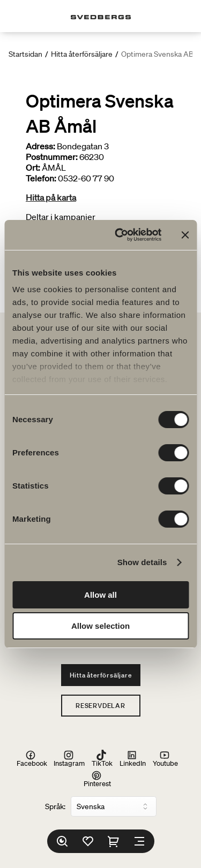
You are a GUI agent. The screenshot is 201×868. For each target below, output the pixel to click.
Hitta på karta (51, 197)
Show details (142, 562)
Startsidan (25, 54)
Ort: (33, 167)
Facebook (32, 758)
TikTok (102, 758)
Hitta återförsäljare (82, 54)
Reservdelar (100, 706)
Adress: (40, 146)
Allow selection (100, 626)
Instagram (69, 758)
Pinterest (97, 779)
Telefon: (41, 178)
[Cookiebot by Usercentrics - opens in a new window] (120, 235)
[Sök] (62, 841)
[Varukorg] (114, 841)
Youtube (165, 758)
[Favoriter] (88, 841)
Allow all (100, 595)
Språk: (55, 806)
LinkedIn (133, 758)
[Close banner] (185, 235)
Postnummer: (52, 157)
